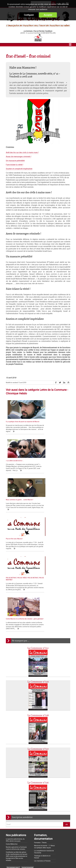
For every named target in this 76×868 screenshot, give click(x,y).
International (32, 794)
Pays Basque (36, 791)
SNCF (9, 781)
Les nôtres (10, 764)
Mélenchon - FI (27, 777)
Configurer (29, 15)
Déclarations (19, 770)
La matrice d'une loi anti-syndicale (17, 818)
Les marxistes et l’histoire (42, 754)
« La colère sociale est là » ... (49, 422)
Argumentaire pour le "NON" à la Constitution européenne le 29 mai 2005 (20, 846)
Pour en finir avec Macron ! (48, 465)
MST (8, 797)
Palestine (27, 791)
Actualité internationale (14, 791)
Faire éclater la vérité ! (15, 165)
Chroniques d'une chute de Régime (18, 787)
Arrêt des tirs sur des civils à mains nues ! (22, 152)
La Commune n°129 (38, 575)
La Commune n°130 (38, 541)
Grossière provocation (13, 842)
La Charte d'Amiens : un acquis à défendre (19, 815)
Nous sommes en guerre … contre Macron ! (20, 465)
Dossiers (16, 794)
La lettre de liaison (31, 770)
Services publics (30, 781)
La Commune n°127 (38, 642)
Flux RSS (42, 862)
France (36, 777)
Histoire (24, 794)
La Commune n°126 (38, 675)
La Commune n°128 (38, 608)
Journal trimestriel (27, 760)
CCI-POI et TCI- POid (13, 777)
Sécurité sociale (18, 781)
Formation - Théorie (40, 735)
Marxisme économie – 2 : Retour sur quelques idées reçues (44, 739)
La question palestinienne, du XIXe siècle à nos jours (15, 733)
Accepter (48, 15)
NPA (26, 797)
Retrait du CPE (10, 850)
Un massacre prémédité (15, 161)
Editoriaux (10, 770)
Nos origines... (10, 821)
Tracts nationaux (12, 774)
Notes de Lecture (17, 797)
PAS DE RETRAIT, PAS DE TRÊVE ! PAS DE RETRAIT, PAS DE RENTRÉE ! (19, 509)
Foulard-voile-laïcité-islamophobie (18, 784)
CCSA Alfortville (30, 801)
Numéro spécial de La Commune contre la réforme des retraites (16, 741)
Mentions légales (55, 862)
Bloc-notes (23, 774)
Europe (9, 794)
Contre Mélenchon (12, 737)
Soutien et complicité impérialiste (19, 169)
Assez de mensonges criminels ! (19, 157)
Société (33, 784)
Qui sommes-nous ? (13, 760)
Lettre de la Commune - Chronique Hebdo (20, 767)
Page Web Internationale (15, 801)
